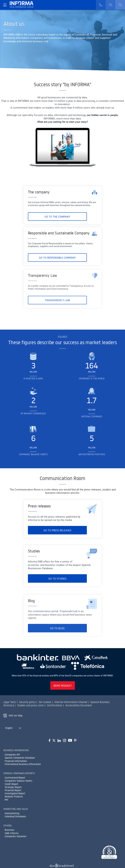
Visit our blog (15, 715)
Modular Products (14, 797)
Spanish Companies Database (20, 758)
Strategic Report (13, 787)
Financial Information (16, 761)
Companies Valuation (16, 836)
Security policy (27, 702)
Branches (9, 830)
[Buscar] (120, 5)
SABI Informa (12, 833)
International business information (23, 764)
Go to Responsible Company (57, 274)
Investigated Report (15, 793)
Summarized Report (15, 778)
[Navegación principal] (5, 5)
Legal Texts (10, 702)
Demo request (63, 686)
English (9, 728)
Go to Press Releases (57, 538)
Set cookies (45, 702)
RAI (6, 800)
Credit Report (12, 784)
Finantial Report (13, 790)
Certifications (55, 705)
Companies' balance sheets (18, 781)
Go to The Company (57, 224)
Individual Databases (15, 816)
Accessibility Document (79, 705)
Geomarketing (12, 813)
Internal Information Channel (71, 702)
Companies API (12, 755)
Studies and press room (31, 705)
